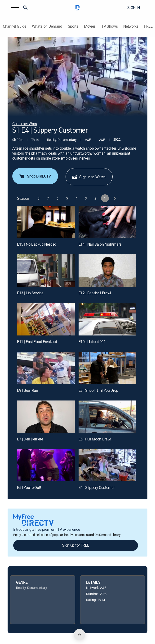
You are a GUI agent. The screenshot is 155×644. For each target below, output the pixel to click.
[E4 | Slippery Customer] (107, 465)
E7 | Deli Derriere (30, 439)
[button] (15, 8)
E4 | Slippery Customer (97, 487)
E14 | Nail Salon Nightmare (100, 244)
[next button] (114, 198)
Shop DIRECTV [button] (35, 176)
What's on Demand (47, 26)
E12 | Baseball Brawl (95, 293)
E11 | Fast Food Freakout (37, 342)
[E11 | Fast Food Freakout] (46, 319)
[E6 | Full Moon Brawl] (107, 417)
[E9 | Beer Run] (46, 368)
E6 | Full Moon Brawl (95, 439)
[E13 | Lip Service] (46, 271)
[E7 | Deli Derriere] (46, 417)
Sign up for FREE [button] (75, 545)
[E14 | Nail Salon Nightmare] (107, 222)
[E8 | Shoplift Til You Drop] (107, 368)
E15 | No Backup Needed (37, 244)
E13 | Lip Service (30, 293)
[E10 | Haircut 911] (107, 319)
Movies (90, 26)
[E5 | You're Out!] (46, 465)
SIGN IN (134, 8)
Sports (73, 26)
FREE (148, 26)
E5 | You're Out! (29, 487)
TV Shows (109, 26)
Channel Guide (15, 26)
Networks (131, 26)
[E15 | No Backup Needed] (46, 222)
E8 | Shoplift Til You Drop (99, 390)
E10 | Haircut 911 (92, 342)
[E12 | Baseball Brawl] (107, 271)
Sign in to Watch (89, 177)
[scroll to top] (80, 635)
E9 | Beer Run (28, 390)
